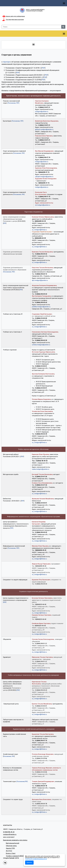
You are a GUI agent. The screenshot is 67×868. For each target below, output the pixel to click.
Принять (29, 863)
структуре (6, 62)
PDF (43, 68)
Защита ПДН (10, 848)
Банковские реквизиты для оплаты (15, 840)
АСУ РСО (9, 851)
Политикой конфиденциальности (36, 859)
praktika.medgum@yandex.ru (41, 307)
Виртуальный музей (13, 843)
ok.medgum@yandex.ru (43, 205)
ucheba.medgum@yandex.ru (41, 345)
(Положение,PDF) (22, 782)
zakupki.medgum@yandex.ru (44, 177)
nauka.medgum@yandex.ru (41, 469)
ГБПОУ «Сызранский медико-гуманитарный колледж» (35, 10)
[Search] (63, 27)
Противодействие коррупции (15, 19)
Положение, (8, 756)
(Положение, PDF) (13, 103)
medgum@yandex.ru (42, 112)
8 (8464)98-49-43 (9, 832)
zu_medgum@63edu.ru (39, 230)
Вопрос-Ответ (11, 853)
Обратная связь (11, 846)
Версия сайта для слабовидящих (14, 16)
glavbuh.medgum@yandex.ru (44, 129)
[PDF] (5, 602)
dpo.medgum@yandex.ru (40, 280)
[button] (64, 3)
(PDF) (12, 528)
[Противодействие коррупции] (4, 20)
